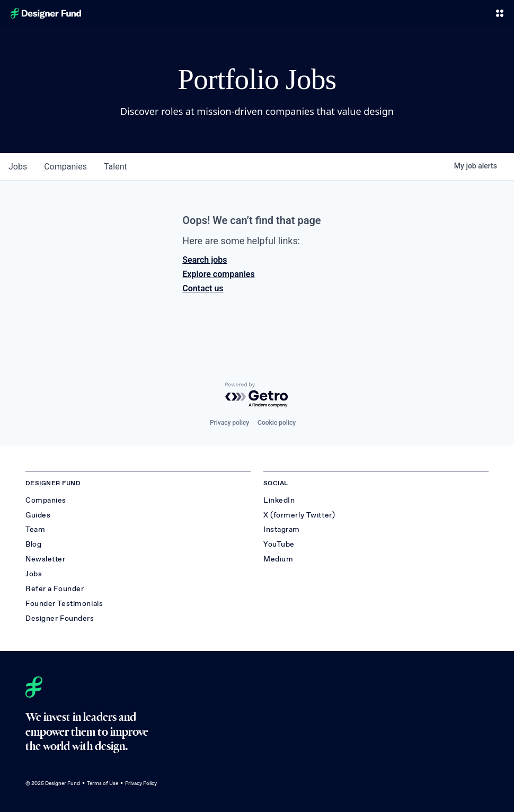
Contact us (203, 288)
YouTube (279, 544)
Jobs (34, 574)
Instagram (282, 529)
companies (65, 167)
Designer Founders (60, 618)
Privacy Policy (141, 783)
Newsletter (46, 559)
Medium (278, 559)
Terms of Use (103, 783)
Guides (38, 515)
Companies (46, 500)
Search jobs (205, 260)
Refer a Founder (55, 589)
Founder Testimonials (64, 604)
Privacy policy (229, 423)
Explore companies (218, 274)
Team (35, 529)
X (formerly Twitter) (299, 515)
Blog (33, 544)
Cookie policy (277, 423)
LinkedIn (279, 500)
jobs (18, 167)
